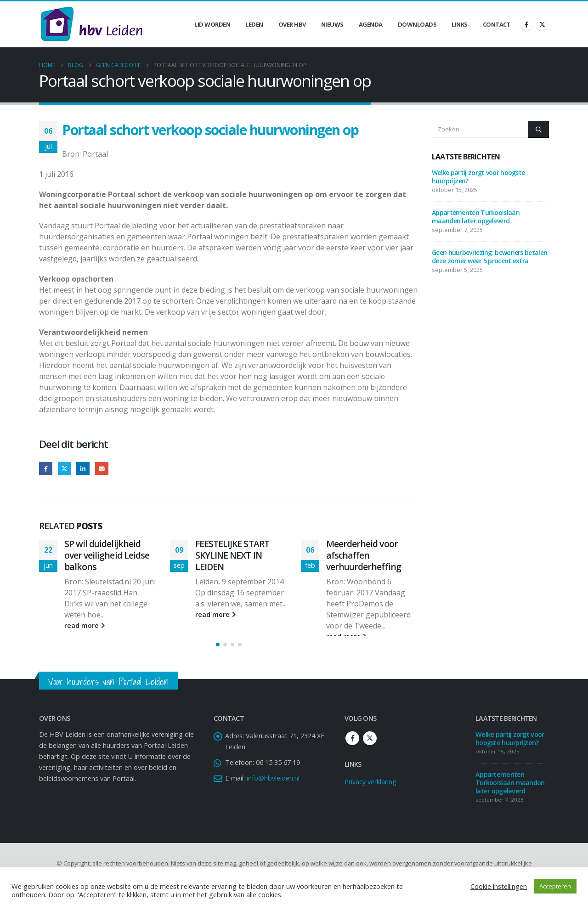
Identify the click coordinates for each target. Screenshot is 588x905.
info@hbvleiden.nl (273, 789)
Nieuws (332, 24)
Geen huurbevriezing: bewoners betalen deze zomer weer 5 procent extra (489, 257)
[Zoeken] (538, 129)
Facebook (46, 468)
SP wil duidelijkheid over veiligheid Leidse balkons (107, 555)
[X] (542, 24)
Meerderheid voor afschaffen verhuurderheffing (364, 555)
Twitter (65, 468)
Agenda (371, 24)
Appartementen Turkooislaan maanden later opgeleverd (476, 217)
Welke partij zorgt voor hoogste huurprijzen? (478, 177)
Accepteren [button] (555, 886)
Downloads (417, 24)
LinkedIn (83, 468)
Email (102, 468)
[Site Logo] (91, 24)
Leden (254, 24)
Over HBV (292, 24)
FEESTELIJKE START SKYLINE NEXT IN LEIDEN (232, 555)
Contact (497, 24)
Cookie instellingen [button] (499, 886)
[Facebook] (526, 24)
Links (460, 24)
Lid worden (212, 24)
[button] (218, 656)
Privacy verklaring (370, 793)
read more (85, 625)
